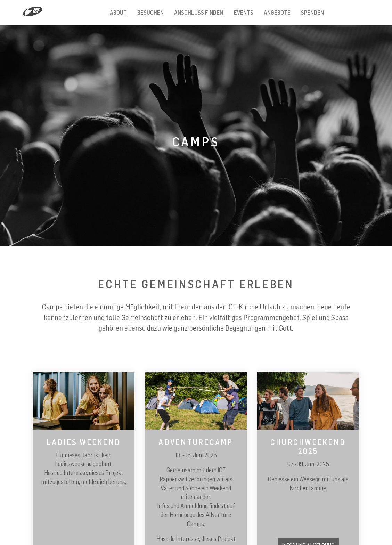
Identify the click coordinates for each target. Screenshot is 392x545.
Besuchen (150, 13)
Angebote (277, 13)
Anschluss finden (199, 13)
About (118, 13)
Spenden (312, 13)
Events (244, 13)
